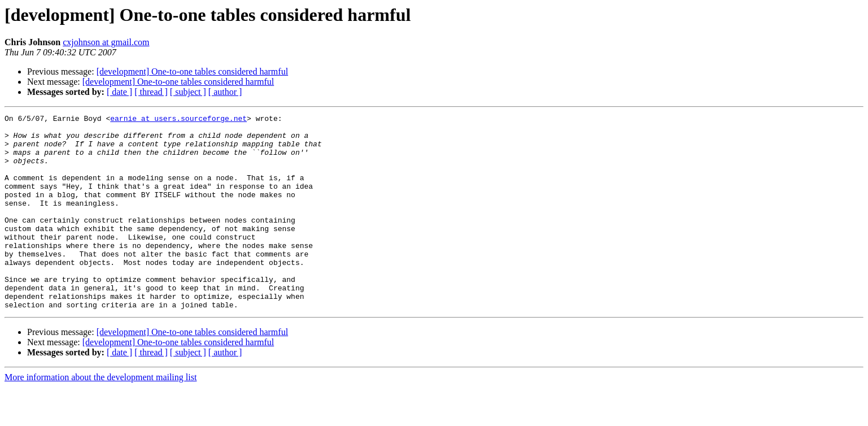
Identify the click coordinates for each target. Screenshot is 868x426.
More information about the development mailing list (101, 416)
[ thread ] (151, 92)
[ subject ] (188, 92)
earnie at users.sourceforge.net (178, 120)
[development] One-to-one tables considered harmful (192, 71)
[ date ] (119, 92)
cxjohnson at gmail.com (106, 42)
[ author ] (225, 92)
